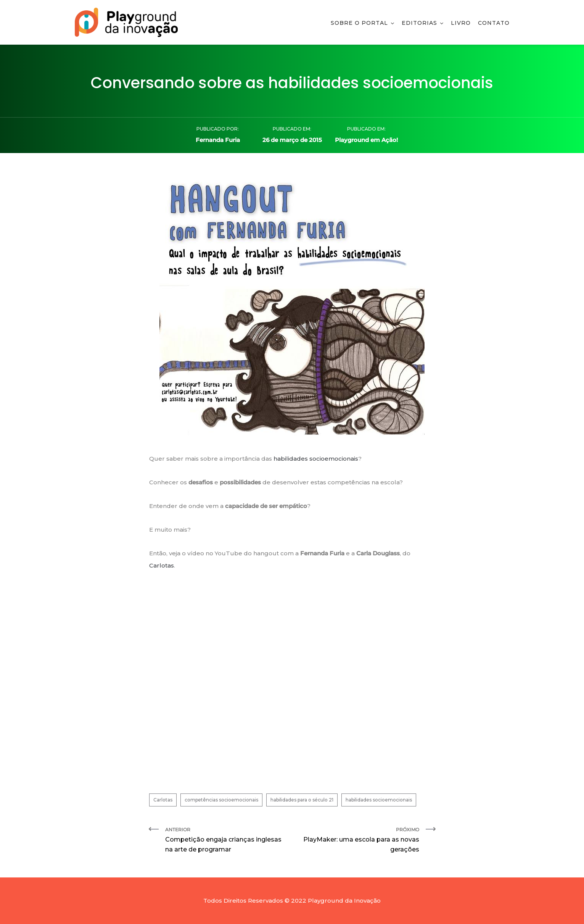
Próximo (359, 841)
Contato (494, 23)
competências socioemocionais (221, 800)
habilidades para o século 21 (302, 800)
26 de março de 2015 (292, 140)
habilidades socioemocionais (315, 459)
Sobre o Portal (359, 23)
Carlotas (162, 565)
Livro (461, 23)
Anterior (226, 841)
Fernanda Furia (218, 140)
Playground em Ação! (366, 140)
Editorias (419, 23)
